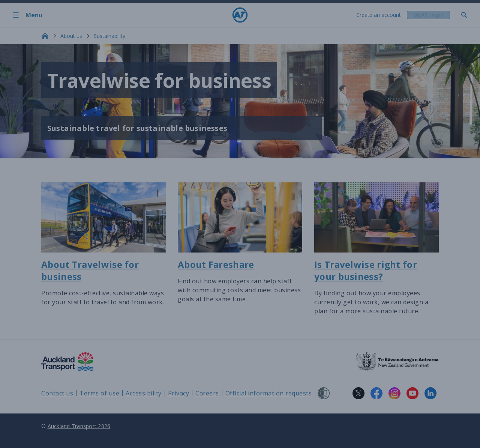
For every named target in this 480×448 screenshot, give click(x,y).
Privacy (179, 393)
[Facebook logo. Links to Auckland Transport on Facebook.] (376, 393)
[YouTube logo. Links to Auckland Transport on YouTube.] (412, 393)
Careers (207, 393)
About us (71, 36)
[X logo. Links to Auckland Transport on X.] (358, 393)
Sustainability (109, 36)
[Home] (240, 15)
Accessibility (144, 393)
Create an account (378, 15)
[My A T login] (428, 15)
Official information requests (269, 393)
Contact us (57, 393)
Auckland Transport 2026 (79, 426)
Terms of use (99, 393)
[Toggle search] (467, 15)
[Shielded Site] (324, 393)
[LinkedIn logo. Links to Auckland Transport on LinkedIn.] (430, 393)
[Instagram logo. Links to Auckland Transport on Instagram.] (394, 393)
